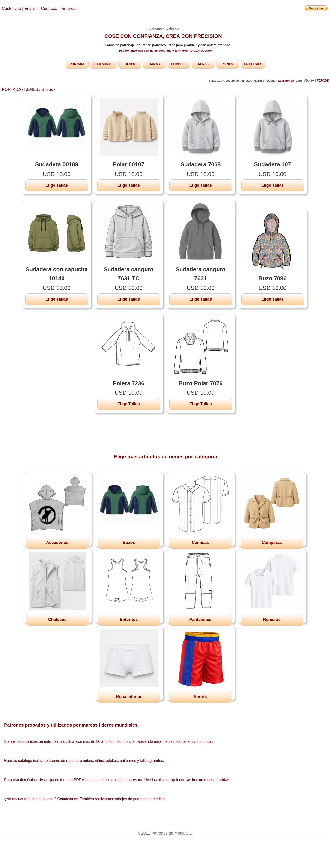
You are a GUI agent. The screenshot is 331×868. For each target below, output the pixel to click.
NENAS (203, 64)
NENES (228, 64)
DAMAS (154, 64)
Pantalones (200, 620)
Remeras (272, 620)
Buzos (47, 89)
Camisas (200, 543)
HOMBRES (179, 64)
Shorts (200, 697)
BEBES (130, 64)
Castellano (11, 9)
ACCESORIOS (103, 64)
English (31, 9)
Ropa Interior (129, 697)
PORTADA (77, 64)
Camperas (272, 543)
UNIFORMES (253, 64)
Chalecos (57, 620)
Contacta (50, 9)
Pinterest (69, 9)
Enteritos (129, 620)
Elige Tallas (57, 185)
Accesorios (57, 543)
